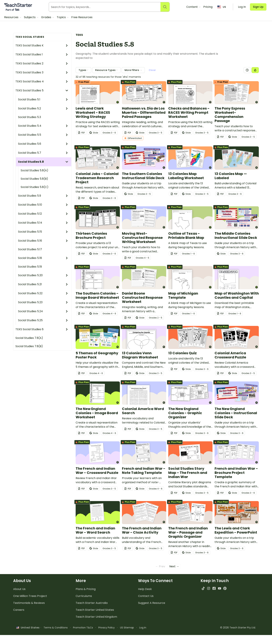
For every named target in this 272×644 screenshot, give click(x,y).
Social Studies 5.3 (29, 117)
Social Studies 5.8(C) (35, 187)
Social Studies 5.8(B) (34, 179)
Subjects (30, 17)
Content (192, 7)
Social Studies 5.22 (43, 293)
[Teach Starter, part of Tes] (18, 7)
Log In (143, 628)
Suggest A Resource (152, 603)
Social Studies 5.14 (43, 223)
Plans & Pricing (86, 589)
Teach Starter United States (95, 610)
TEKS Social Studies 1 (42, 54)
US (222, 7)
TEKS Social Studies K (42, 45)
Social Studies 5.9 (43, 196)
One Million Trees (30, 596)
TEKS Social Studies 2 (42, 63)
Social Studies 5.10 (43, 205)
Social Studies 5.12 (43, 214)
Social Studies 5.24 (43, 311)
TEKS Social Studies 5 (42, 90)
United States (28, 628)
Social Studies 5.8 (43, 162)
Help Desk (145, 589)
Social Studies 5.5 (43, 135)
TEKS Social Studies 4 (42, 81)
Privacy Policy (107, 628)
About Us (19, 589)
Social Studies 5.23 (43, 302)
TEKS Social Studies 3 (42, 72)
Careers (19, 610)
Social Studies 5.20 (43, 275)
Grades (46, 17)
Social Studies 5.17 (30, 249)
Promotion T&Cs (83, 628)
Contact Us (146, 596)
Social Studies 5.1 (43, 99)
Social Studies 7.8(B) (29, 346)
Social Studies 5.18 (43, 258)
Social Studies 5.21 (43, 284)
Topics (62, 17)
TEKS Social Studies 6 (42, 329)
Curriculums (84, 596)
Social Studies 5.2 (43, 108)
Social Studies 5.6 (43, 144)
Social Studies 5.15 (43, 232)
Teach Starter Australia (92, 603)
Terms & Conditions (56, 628)
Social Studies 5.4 (43, 126)
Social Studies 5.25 (43, 320)
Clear (152, 70)
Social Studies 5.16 (43, 241)
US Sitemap (127, 628)
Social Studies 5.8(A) (34, 170)
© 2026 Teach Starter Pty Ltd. (238, 628)
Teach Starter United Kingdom (96, 617)
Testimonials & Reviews (29, 603)
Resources (12, 17)
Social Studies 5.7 (43, 153)
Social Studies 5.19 (30, 267)
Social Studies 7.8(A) (29, 338)
